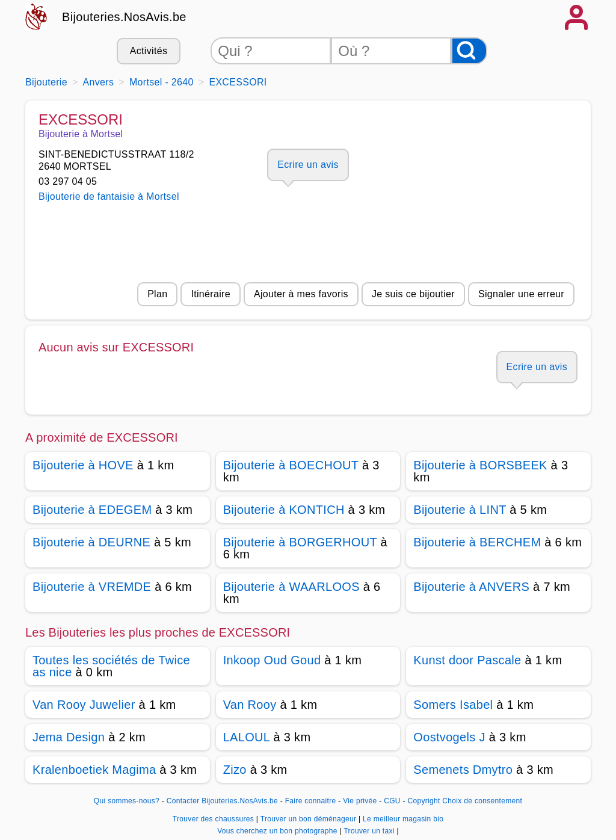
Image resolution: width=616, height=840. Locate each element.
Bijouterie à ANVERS (471, 587)
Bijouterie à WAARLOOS (291, 587)
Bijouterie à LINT (460, 510)
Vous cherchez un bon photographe (278, 831)
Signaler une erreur (521, 294)
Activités (149, 51)
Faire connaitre (311, 801)
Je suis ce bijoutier (413, 294)
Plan (157, 294)
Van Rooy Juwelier (84, 705)
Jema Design (69, 737)
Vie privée (360, 801)
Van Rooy (250, 705)
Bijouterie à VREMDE (92, 587)
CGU (392, 801)
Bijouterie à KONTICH (284, 510)
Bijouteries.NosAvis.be (124, 17)
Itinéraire (210, 294)
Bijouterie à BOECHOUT (291, 465)
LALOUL (247, 737)
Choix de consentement (482, 801)
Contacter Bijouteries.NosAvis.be (222, 801)
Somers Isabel (453, 705)
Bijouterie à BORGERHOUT (300, 542)
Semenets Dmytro (463, 770)
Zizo (235, 770)
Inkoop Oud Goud (272, 660)
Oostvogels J (449, 737)
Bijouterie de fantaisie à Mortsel (109, 196)
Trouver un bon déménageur (310, 819)
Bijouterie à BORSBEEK (480, 465)
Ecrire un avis (308, 165)
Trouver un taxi (370, 831)
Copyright (423, 801)
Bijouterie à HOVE (83, 465)
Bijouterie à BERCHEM (477, 542)
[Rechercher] (469, 51)
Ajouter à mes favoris (301, 294)
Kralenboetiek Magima (94, 770)
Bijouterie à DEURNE (91, 542)
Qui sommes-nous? (127, 801)
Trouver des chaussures (214, 819)
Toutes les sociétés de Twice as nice (111, 666)
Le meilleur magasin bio (403, 819)
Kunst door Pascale (467, 660)
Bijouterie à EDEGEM (92, 510)
